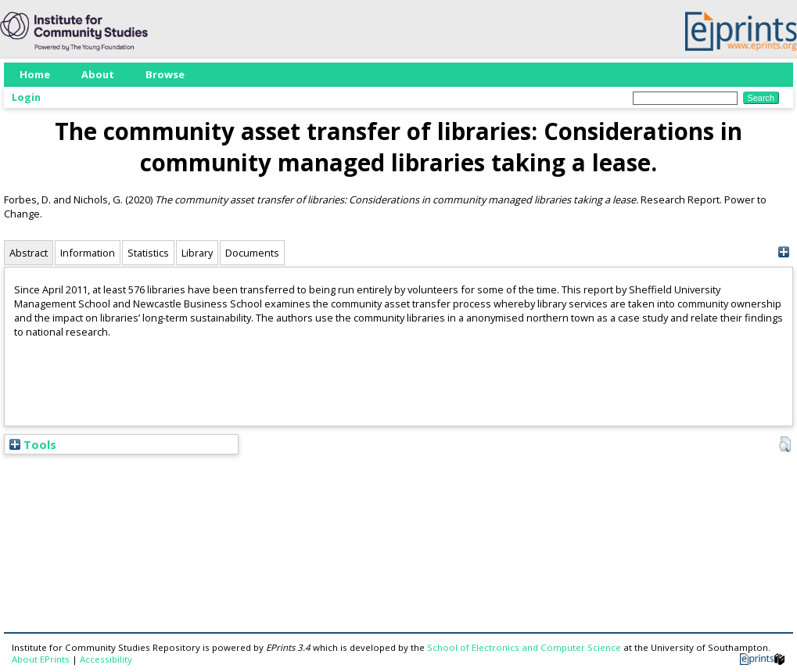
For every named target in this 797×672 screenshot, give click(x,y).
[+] (783, 252)
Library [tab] (197, 253)
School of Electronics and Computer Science (524, 647)
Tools (33, 444)
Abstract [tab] (29, 253)
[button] (785, 444)
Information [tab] (88, 253)
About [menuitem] (98, 74)
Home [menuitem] (35, 74)
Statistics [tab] (148, 253)
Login (26, 97)
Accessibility (106, 659)
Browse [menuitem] (165, 74)
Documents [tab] (252, 253)
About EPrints (41, 659)
